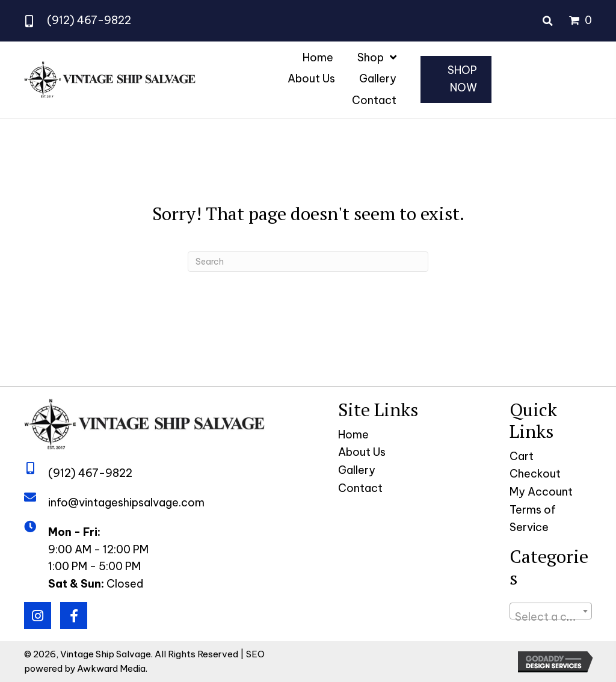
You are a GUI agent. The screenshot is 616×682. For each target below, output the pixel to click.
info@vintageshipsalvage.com (126, 502)
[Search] (308, 262)
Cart (522, 456)
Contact (360, 488)
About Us (362, 452)
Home (353, 435)
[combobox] (551, 611)
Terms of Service (533, 518)
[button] (38, 616)
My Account (541, 492)
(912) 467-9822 (89, 20)
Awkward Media (111, 668)
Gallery (357, 470)
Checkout (535, 474)
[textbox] (551, 617)
